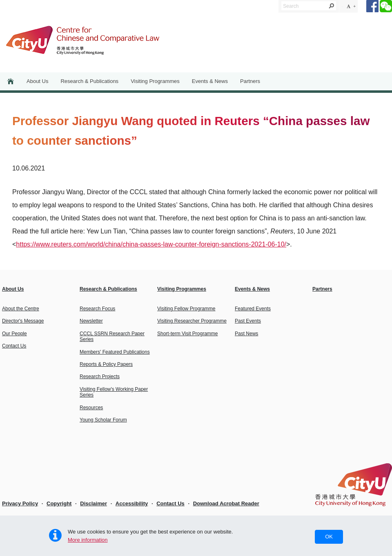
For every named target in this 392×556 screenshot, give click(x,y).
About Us (37, 81)
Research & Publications (89, 81)
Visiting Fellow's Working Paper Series (114, 392)
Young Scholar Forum (103, 420)
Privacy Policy (20, 503)
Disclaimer (94, 503)
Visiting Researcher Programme (192, 321)
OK (329, 537)
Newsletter (91, 321)
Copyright (59, 503)
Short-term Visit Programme (187, 334)
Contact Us (14, 346)
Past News (246, 334)
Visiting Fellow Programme (186, 309)
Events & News (210, 81)
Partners (250, 81)
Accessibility (132, 503)
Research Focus (97, 309)
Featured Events (253, 309)
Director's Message (23, 321)
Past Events (248, 321)
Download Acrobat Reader (226, 503)
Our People (14, 334)
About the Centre (21, 309)
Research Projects (100, 377)
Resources (91, 408)
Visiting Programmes (155, 81)
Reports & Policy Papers (106, 364)
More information (88, 540)
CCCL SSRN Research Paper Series (112, 336)
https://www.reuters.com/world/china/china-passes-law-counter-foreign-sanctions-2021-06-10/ (151, 244)
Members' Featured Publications (115, 352)
